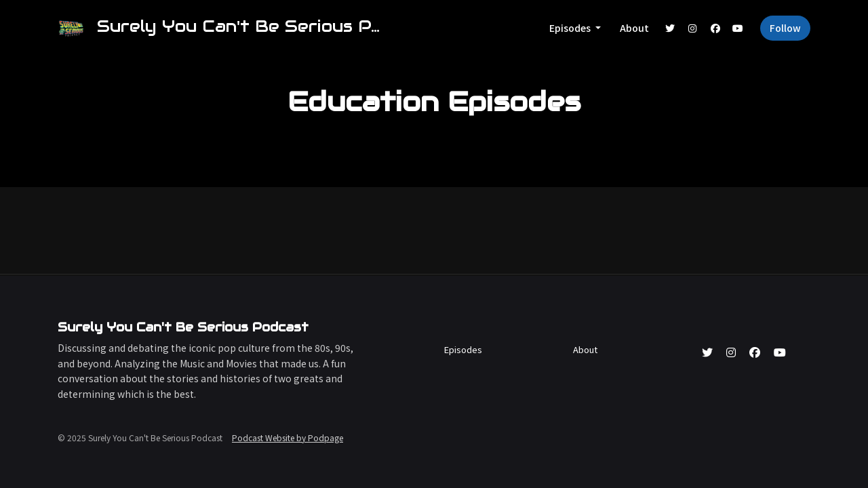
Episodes (571, 28)
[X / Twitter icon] (707, 352)
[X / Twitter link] (670, 28)
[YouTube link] (738, 28)
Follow (785, 28)
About (634, 28)
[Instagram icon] (731, 352)
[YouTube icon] (780, 352)
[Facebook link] (715, 28)
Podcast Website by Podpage (288, 438)
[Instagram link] (693, 28)
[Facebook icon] (755, 352)
